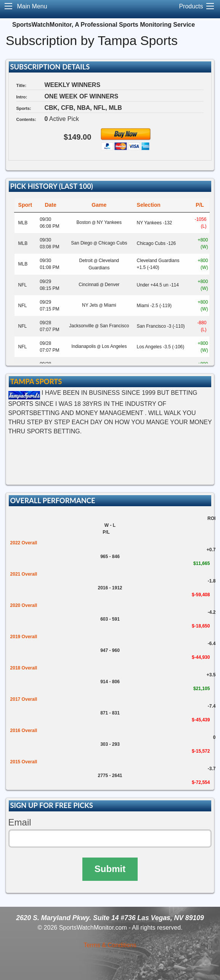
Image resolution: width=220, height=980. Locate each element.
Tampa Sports (36, 381)
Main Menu (32, 6)
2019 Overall (24, 637)
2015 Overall (24, 762)
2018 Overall (24, 668)
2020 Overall (24, 605)
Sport (25, 205)
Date (50, 205)
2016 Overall (24, 731)
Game (99, 205)
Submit (110, 869)
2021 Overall (24, 574)
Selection (149, 205)
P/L (200, 205)
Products (191, 6)
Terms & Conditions (110, 945)
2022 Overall (24, 543)
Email (20, 822)
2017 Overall (24, 699)
